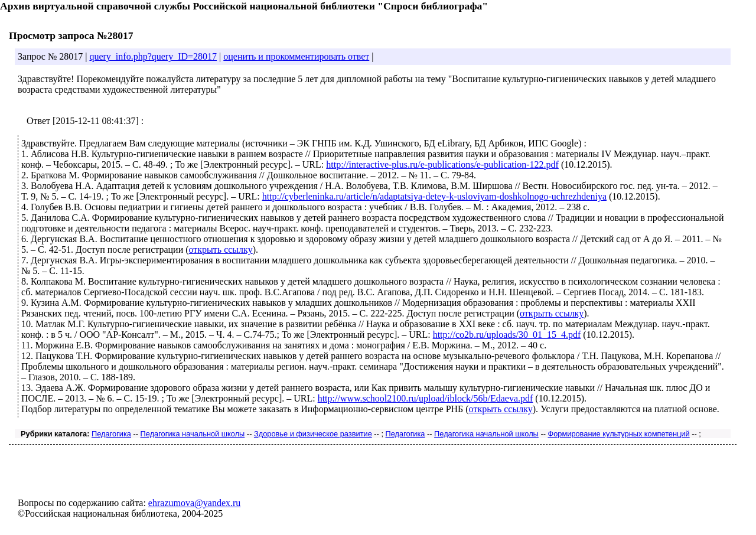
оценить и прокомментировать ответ (296, 56)
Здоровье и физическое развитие (313, 434)
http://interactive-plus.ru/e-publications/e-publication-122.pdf (442, 164)
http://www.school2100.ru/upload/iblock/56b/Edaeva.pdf (426, 398)
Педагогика (111, 434)
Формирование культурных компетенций (618, 434)
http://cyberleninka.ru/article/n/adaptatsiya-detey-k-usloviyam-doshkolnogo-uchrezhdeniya (434, 196)
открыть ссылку (221, 249)
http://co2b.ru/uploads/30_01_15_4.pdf (507, 335)
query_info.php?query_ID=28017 (153, 56)
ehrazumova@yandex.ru (194, 503)
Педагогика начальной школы (193, 434)
